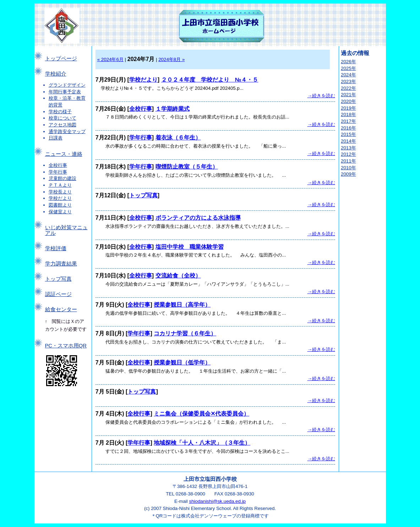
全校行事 (58, 165)
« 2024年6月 (110, 59)
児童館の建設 (62, 178)
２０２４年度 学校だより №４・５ (210, 80)
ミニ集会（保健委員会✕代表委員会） (201, 414)
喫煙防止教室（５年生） (187, 167)
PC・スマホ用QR (66, 346)
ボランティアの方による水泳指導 (198, 218)
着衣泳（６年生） (178, 138)
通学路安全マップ (67, 131)
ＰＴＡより (60, 185)
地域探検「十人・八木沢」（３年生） (202, 443)
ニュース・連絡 (64, 154)
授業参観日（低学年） (182, 363)
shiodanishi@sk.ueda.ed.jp (217, 501)
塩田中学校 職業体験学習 (190, 247)
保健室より (60, 212)
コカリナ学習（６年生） (185, 333)
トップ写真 (58, 279)
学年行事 (58, 172)
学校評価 (56, 248)
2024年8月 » (171, 59)
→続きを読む (321, 96)
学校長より (60, 192)
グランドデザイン (67, 85)
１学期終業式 (173, 109)
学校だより (60, 198)
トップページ (61, 59)
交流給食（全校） (178, 276)
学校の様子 (60, 112)
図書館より (60, 205)
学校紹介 (56, 74)
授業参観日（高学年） (182, 305)
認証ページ (58, 294)
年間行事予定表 (65, 92)
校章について (62, 118)
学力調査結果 (61, 264)
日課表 (56, 138)
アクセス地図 (62, 125)
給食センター (61, 309)
